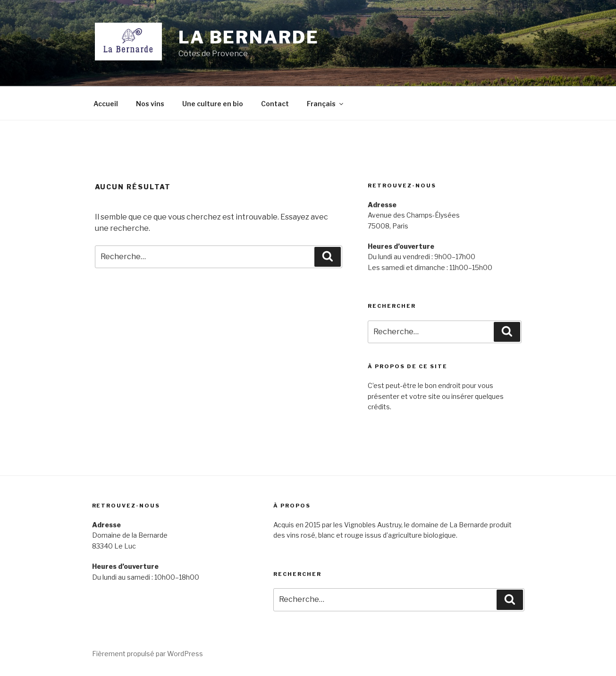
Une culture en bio (213, 104)
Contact (275, 104)
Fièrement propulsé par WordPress (148, 654)
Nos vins (150, 104)
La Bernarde (249, 37)
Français (326, 104)
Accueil (106, 104)
